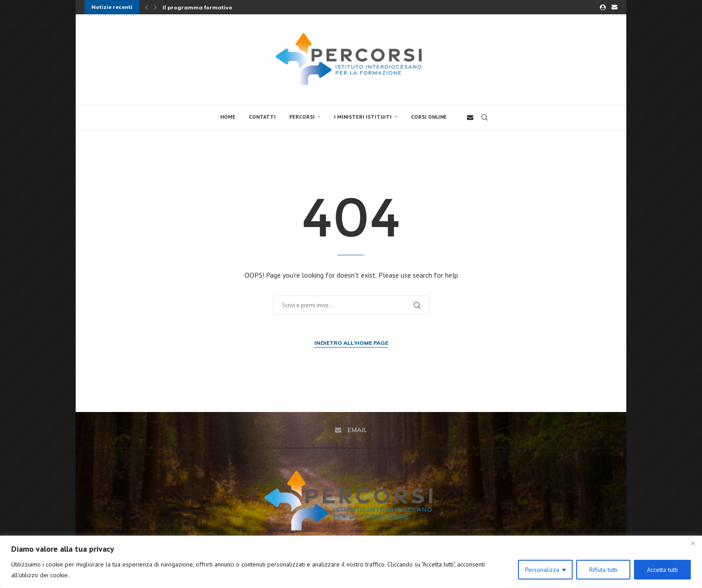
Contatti (262, 117)
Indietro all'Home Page (351, 343)
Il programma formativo (197, 7)
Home (228, 117)
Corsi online (429, 117)
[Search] (484, 117)
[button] (146, 7)
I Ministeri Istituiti (363, 117)
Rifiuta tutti (603, 570)
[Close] (693, 543)
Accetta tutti (662, 570)
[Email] (614, 7)
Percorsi (302, 117)
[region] (351, 562)
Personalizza (542, 570)
